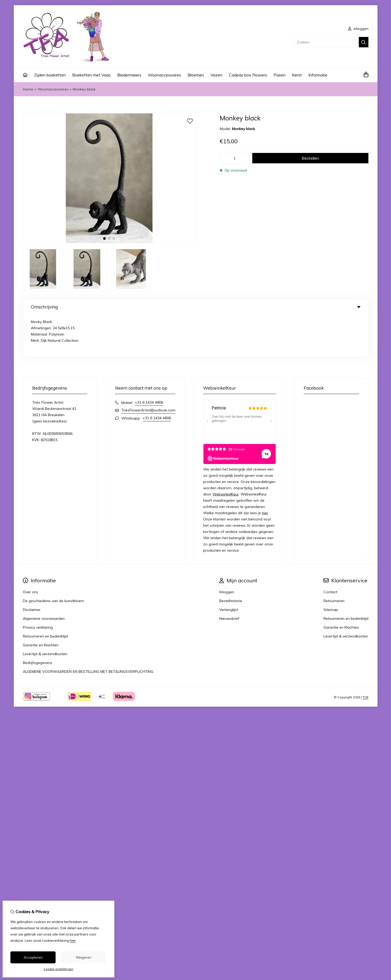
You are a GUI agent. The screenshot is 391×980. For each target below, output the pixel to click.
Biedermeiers (129, 75)
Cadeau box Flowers (248, 75)
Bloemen (196, 75)
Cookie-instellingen (58, 969)
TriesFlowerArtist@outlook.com (148, 368)
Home (28, 89)
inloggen (358, 29)
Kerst (297, 75)
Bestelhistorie (231, 558)
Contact (330, 550)
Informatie (318, 75)
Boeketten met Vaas (91, 75)
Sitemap (331, 567)
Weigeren (84, 957)
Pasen (280, 75)
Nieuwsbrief (229, 576)
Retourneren (334, 558)
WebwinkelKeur (226, 452)
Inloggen (227, 550)
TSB (365, 655)
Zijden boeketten (50, 75)
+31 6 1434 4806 (149, 360)
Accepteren (33, 957)
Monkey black (84, 89)
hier (265, 470)
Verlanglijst (229, 567)
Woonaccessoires (164, 75)
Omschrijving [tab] (196, 307)
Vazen (216, 75)
